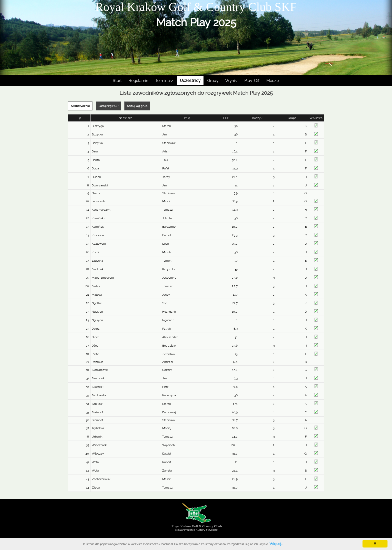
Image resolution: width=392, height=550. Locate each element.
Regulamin (138, 81)
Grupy (213, 81)
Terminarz (164, 81)
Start (117, 81)
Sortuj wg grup (137, 106)
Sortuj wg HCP (108, 106)
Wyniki (231, 81)
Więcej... (276, 544)
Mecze (272, 81)
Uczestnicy (190, 81)
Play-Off (252, 81)
